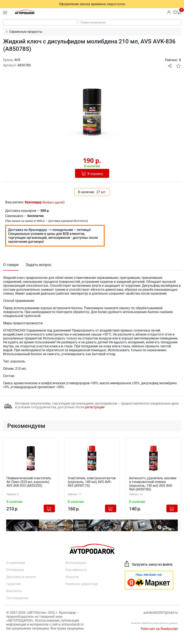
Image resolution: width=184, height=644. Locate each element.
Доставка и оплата (21, 577)
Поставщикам (17, 598)
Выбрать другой (53, 202)
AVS (17, 60)
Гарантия (13, 584)
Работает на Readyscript (159, 629)
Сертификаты (76, 570)
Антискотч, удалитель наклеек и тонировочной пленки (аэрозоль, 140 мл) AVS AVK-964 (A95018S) (153, 484)
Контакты (14, 591)
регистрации (95, 407)
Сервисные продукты (26, 32)
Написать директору (82, 584)
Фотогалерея (76, 563)
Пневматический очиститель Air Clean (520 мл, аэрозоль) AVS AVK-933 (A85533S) (29, 482)
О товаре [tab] (11, 265)
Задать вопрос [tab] (39, 265)
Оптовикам (15, 570)
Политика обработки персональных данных (154, 623)
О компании (16, 563)
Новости (72, 577)
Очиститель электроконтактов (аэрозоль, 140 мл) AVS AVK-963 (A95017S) (92, 482)
